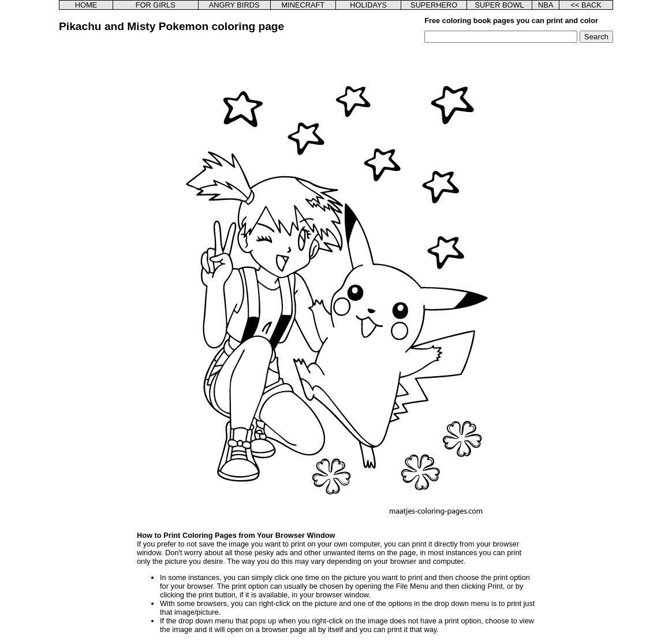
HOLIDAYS (368, 5)
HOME (86, 5)
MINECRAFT (303, 5)
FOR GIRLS (156, 5)
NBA (546, 5)
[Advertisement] (118, 216)
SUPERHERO (434, 5)
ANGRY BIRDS (234, 5)
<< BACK (586, 5)
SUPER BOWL (499, 5)
